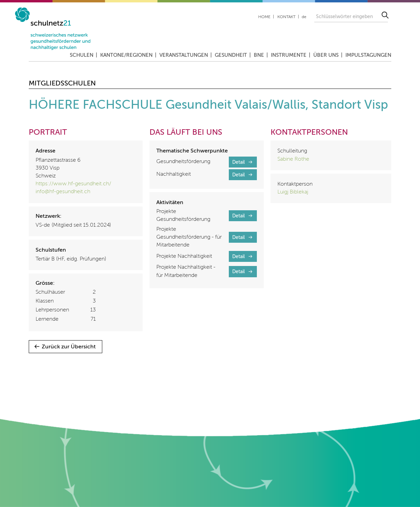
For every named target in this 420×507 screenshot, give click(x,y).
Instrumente (289, 55)
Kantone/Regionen (126, 55)
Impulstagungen (368, 55)
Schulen (82, 55)
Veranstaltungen (184, 55)
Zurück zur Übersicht (69, 347)
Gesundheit (231, 55)
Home (264, 17)
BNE (259, 55)
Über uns (326, 55)
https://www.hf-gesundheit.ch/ (73, 184)
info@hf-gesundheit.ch (63, 192)
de (304, 17)
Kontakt (286, 17)
